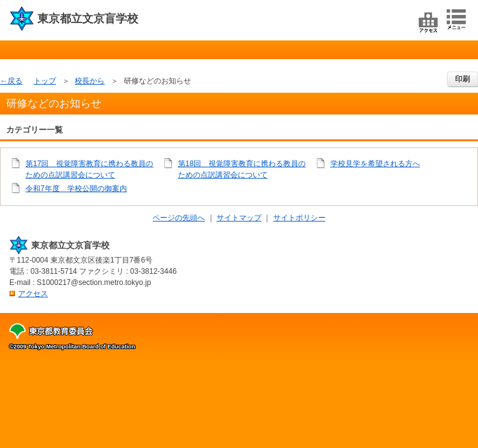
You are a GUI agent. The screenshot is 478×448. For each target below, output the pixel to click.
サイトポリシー (299, 218)
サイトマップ (239, 218)
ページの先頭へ (179, 218)
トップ (45, 81)
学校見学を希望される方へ (375, 164)
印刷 (462, 79)
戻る (15, 81)
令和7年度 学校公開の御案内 (76, 189)
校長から (90, 81)
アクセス (33, 294)
